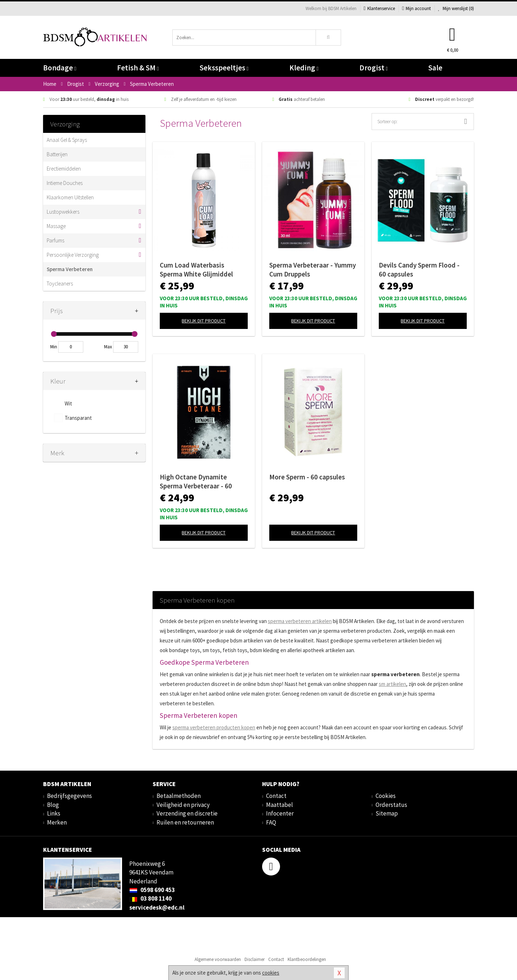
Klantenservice (379, 8)
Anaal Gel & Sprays (67, 140)
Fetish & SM (138, 68)
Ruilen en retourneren (185, 822)
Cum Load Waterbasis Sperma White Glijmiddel (196, 270)
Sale (435, 68)
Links (54, 813)
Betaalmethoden (179, 796)
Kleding (304, 68)
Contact (276, 796)
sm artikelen (392, 684)
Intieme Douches (65, 183)
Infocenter (280, 813)
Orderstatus (391, 805)
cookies (271, 973)
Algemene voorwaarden (218, 959)
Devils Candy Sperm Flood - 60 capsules (419, 270)
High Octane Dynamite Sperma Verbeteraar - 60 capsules (196, 482)
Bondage (60, 68)
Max (108, 347)
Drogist (374, 68)
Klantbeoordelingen (307, 959)
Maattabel (280, 805)
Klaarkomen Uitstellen (70, 197)
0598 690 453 (152, 890)
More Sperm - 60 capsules (307, 477)
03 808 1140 (150, 898)
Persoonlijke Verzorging (73, 255)
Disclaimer (255, 959)
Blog (53, 805)
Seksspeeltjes (224, 68)
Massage (56, 226)
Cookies (386, 796)
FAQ (271, 822)
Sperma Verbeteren (70, 269)
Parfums (55, 240)
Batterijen (57, 154)
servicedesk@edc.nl (157, 907)
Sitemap (387, 813)
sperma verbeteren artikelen (300, 621)
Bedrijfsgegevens (69, 796)
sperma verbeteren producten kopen (214, 727)
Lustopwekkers (63, 212)
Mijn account (416, 8)
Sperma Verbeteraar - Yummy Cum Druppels (313, 270)
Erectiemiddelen (64, 169)
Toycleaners (60, 284)
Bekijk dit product (204, 321)
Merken (57, 822)
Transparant (78, 418)
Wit (68, 403)
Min (54, 347)
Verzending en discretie (187, 813)
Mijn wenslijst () (456, 8)
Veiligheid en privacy (183, 805)
